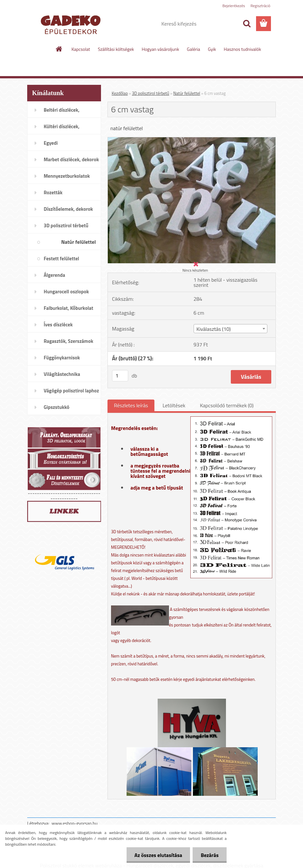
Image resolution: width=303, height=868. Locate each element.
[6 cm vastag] (192, 140)
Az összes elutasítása (158, 855)
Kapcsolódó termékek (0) (227, 405)
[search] (247, 24)
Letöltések (174, 405)
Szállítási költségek (116, 49)
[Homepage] (59, 49)
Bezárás (210, 855)
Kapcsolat (81, 49)
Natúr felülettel (187, 93)
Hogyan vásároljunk (160, 49)
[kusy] (120, 376)
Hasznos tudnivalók (242, 49)
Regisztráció (260, 6)
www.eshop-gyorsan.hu (74, 823)
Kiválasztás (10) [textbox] (214, 329)
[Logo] (72, 24)
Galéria (193, 49)
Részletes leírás (131, 405)
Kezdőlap (120, 93)
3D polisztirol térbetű (151, 93)
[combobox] (230, 329)
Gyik (212, 49)
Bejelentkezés (234, 6)
